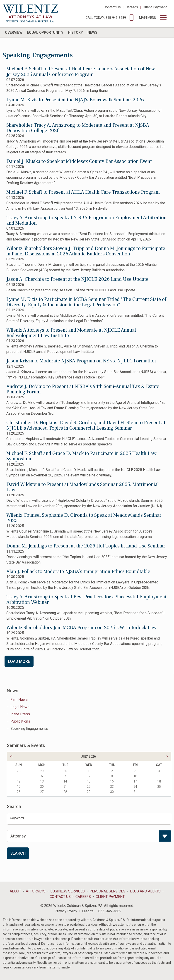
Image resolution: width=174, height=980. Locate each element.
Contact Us (112, 7)
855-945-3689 (110, 911)
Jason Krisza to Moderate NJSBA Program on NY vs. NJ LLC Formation (81, 361)
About (15, 891)
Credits (88, 911)
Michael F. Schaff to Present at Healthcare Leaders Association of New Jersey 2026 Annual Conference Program (81, 71)
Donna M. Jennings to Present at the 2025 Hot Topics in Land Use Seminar (86, 546)
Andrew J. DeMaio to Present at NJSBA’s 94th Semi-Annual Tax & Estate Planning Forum (83, 389)
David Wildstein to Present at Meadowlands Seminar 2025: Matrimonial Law (83, 487)
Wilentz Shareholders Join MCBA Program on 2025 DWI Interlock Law (81, 628)
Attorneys (36, 891)
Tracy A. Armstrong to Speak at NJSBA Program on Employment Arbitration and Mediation (86, 220)
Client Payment (155, 7)
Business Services (68, 891)
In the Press (20, 714)
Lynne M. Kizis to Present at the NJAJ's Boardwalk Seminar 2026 (75, 100)
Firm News (19, 700)
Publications (20, 721)
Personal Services (107, 891)
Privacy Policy (66, 911)
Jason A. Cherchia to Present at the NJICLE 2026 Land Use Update (77, 279)
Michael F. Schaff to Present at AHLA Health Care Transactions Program (83, 192)
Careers (132, 7)
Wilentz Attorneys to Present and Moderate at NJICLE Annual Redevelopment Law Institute (71, 333)
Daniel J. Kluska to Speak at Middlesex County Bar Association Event (79, 161)
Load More (19, 661)
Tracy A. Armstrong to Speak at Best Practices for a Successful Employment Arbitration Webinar (86, 599)
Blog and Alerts (145, 891)
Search (18, 853)
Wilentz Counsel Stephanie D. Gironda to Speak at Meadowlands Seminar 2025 (84, 518)
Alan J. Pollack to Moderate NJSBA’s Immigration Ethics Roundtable (78, 571)
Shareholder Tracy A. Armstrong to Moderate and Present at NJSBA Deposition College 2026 (78, 128)
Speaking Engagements (29, 729)
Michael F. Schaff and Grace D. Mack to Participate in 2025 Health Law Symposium (81, 456)
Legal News (20, 707)
